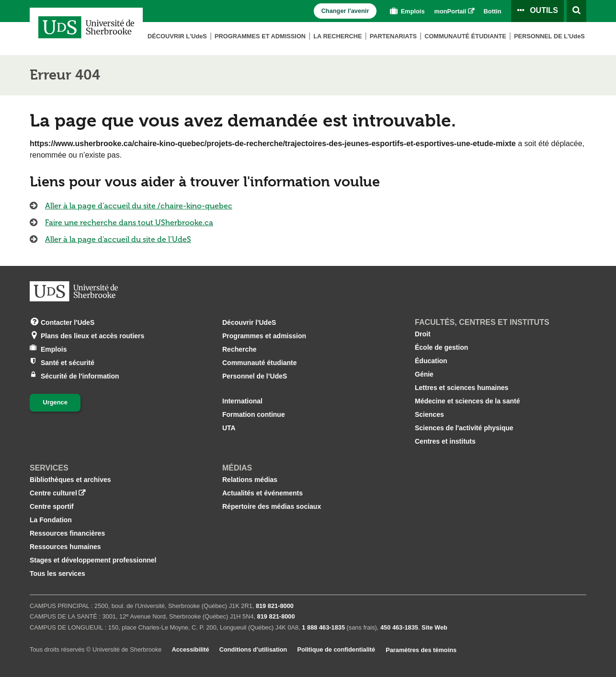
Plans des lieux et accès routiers (92, 335)
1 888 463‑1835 (323, 627)
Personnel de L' (549, 36)
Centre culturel (53, 493)
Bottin (493, 11)
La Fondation (51, 520)
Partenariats (393, 36)
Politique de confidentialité (336, 649)
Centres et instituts (445, 441)
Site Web (434, 627)
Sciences (429, 414)
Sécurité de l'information (80, 375)
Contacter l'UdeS (68, 322)
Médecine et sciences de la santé (467, 401)
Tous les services (57, 574)
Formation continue (254, 414)
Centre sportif (52, 506)
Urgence (55, 402)
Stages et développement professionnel (93, 560)
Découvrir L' (177, 36)
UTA (229, 428)
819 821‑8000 (275, 606)
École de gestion (441, 347)
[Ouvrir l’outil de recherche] (576, 11)
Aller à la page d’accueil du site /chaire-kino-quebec (139, 206)
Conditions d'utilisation (253, 649)
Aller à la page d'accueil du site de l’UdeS (118, 239)
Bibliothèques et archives (70, 480)
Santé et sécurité (68, 362)
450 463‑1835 (399, 627)
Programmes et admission (260, 36)
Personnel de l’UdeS (255, 376)
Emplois (406, 11)
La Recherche (337, 36)
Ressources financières (67, 533)
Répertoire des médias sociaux (272, 506)
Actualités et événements (262, 493)
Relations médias (250, 480)
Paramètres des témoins (421, 650)
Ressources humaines (65, 547)
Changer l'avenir (345, 11)
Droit (423, 334)
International (242, 401)
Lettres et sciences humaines (462, 388)
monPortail (451, 11)
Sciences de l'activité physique (464, 428)
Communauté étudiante (465, 36)
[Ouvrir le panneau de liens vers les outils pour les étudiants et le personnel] (537, 11)
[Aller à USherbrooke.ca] (74, 291)
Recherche (240, 349)
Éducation (431, 361)
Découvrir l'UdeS (249, 322)
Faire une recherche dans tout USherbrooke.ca (129, 223)
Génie (424, 374)
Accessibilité (190, 649)
